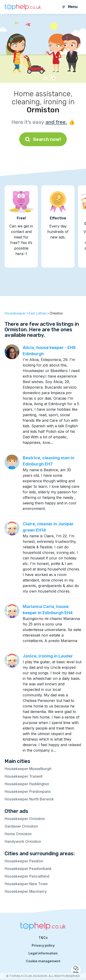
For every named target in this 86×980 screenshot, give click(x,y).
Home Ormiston (18, 834)
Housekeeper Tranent (24, 776)
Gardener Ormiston (21, 826)
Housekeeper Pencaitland (27, 876)
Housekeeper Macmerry (26, 891)
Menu (70, 7)
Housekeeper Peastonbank (28, 869)
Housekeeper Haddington (27, 784)
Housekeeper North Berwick (29, 799)
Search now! (43, 139)
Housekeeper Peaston (24, 861)
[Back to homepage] (23, 7)
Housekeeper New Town (26, 884)
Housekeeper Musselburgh (28, 769)
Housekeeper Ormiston (25, 819)
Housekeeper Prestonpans (28, 791)
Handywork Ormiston (23, 841)
